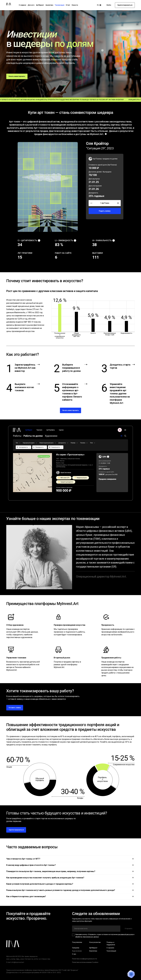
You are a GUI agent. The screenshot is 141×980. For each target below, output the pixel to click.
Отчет (68, 5)
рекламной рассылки (126, 934)
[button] (70, 859)
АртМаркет (40, 5)
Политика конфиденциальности (85, 959)
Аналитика (49, 5)
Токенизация (59, 5)
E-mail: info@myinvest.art (15, 962)
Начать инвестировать (17, 76)
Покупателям (77, 942)
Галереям (76, 948)
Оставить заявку (15, 708)
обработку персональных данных (87, 937)
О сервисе (22, 5)
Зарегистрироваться (125, 5)
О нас (74, 954)
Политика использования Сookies (85, 962)
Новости (75, 5)
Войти (109, 5)
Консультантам (95, 942)
